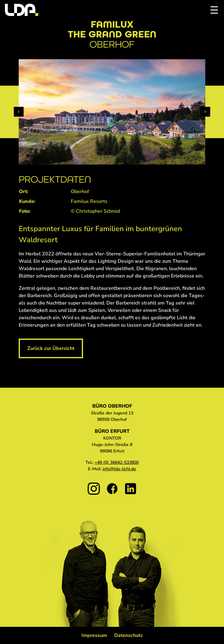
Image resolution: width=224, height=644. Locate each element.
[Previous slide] (19, 112)
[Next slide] (205, 112)
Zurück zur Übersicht (51, 348)
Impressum (94, 635)
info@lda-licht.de (119, 469)
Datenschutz (129, 635)
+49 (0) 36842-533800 (117, 462)
